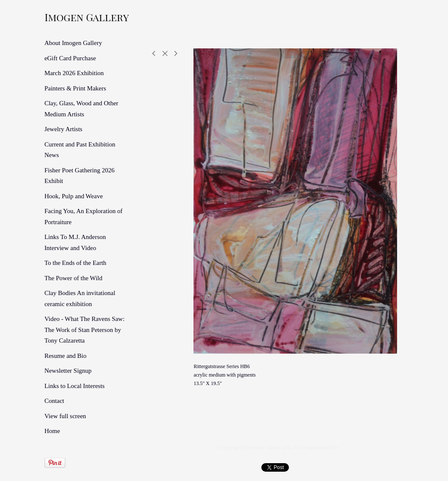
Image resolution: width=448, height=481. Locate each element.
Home (52, 431)
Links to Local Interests (75, 386)
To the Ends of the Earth (76, 263)
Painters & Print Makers (75, 88)
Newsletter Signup (68, 371)
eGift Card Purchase (70, 58)
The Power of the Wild (74, 278)
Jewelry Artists (64, 129)
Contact (55, 401)
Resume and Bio (66, 356)
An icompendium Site (315, 447)
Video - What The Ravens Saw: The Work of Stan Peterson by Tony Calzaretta (85, 330)
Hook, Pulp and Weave (74, 196)
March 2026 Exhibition (74, 73)
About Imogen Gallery (73, 43)
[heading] (66, 17)
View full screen (65, 416)
